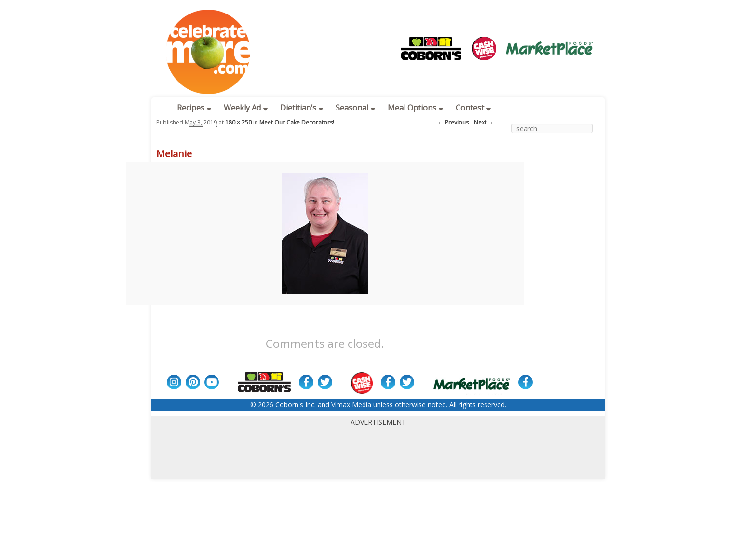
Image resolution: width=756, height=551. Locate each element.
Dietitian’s (302, 108)
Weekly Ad (246, 108)
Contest (473, 108)
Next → (484, 122)
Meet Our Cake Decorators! (297, 122)
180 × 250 (238, 122)
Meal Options (415, 108)
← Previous (453, 122)
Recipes (194, 108)
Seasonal (355, 108)
